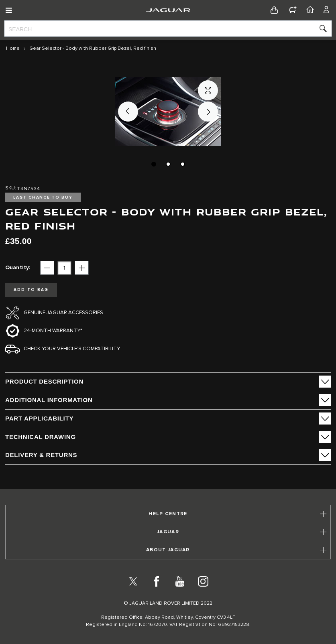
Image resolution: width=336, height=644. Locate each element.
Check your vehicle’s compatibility (72, 349)
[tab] (168, 382)
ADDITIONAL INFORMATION (49, 400)
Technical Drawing (41, 437)
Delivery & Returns (41, 455)
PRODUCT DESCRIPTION (44, 381)
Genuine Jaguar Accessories (63, 313)
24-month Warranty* (53, 331)
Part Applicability (39, 418)
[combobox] (168, 28)
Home (13, 49)
